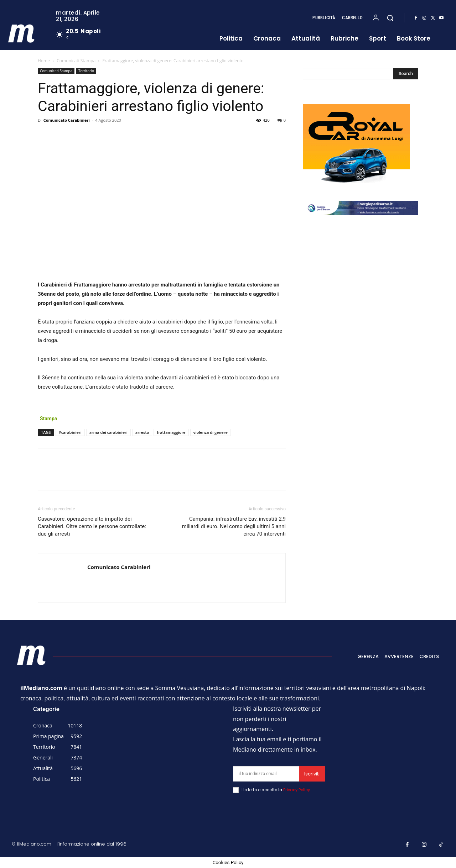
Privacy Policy (297, 790)
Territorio (86, 71)
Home (44, 61)
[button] (390, 18)
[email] (266, 774)
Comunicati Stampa (76, 61)
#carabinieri (70, 432)
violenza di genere (211, 432)
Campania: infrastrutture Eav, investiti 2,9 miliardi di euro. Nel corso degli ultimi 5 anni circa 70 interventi (234, 526)
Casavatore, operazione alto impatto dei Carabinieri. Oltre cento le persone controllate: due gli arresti (92, 526)
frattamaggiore (171, 432)
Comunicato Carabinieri (67, 120)
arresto (142, 432)
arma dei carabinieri (108, 432)
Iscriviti (312, 774)
